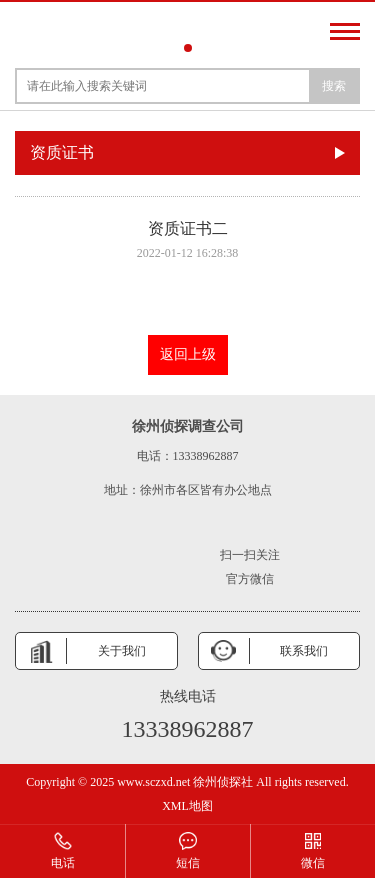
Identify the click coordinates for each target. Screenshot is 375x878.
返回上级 (188, 354)
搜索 (334, 86)
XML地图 (187, 806)
